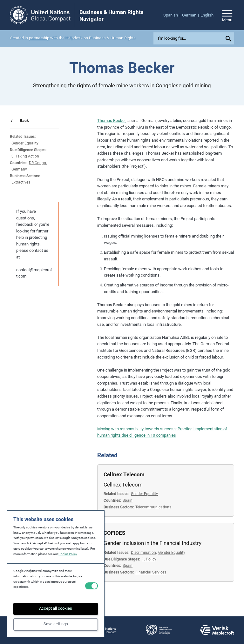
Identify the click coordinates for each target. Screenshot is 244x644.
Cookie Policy (68, 554)
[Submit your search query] (229, 38)
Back (24, 121)
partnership (39, 38)
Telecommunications (153, 507)
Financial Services (151, 572)
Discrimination (143, 553)
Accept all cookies (56, 608)
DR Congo (37, 163)
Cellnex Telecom (124, 474)
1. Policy (149, 559)
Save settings (56, 624)
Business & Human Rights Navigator (112, 15)
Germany (19, 169)
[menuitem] (173, 15)
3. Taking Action (25, 156)
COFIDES (114, 533)
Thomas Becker (111, 121)
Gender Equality (25, 143)
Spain (128, 500)
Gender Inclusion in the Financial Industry (152, 543)
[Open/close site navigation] (227, 15)
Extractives (21, 182)
